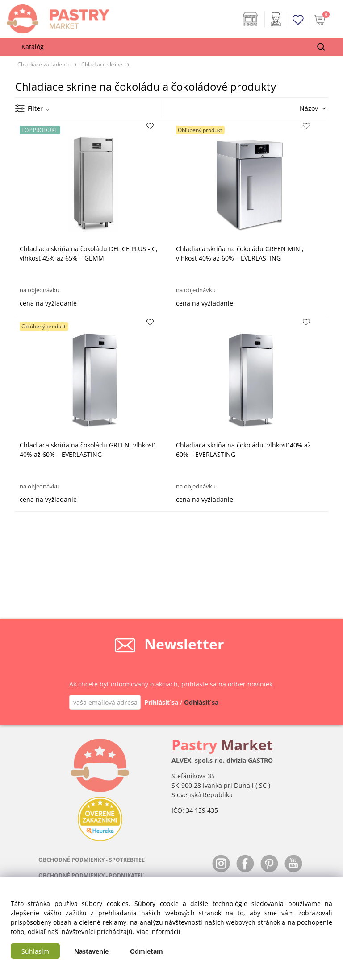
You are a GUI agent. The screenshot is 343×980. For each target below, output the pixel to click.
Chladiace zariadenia (44, 64)
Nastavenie (91, 951)
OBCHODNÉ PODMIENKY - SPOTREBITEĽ (92, 860)
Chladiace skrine (102, 64)
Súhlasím (35, 951)
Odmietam (146, 951)
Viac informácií (158, 932)
